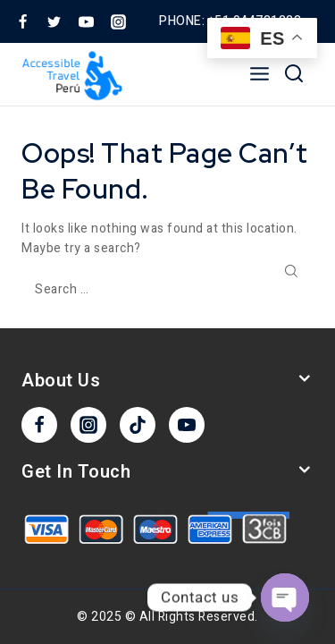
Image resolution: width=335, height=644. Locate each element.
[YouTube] (87, 21)
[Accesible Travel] (75, 74)
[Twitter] (54, 21)
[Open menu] (260, 74)
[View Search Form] (294, 74)
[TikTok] (138, 425)
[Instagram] (118, 21)
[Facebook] (22, 21)
